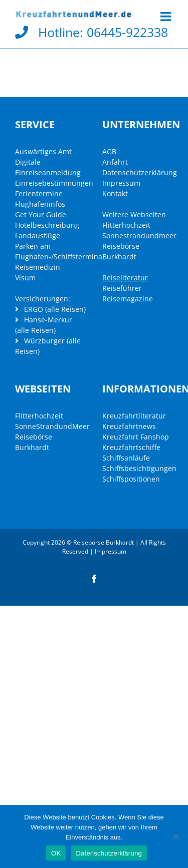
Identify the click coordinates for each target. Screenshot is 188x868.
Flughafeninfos (40, 204)
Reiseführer (122, 288)
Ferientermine (39, 193)
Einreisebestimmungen (54, 183)
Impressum (121, 183)
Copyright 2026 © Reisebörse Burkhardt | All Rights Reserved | (94, 547)
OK (56, 853)
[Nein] (175, 836)
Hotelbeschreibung (47, 225)
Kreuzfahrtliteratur (134, 416)
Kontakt (115, 193)
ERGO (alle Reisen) (50, 309)
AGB (109, 151)
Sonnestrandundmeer (139, 236)
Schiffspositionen (131, 479)
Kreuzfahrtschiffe (131, 447)
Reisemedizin (38, 267)
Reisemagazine (128, 299)
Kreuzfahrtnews (129, 426)
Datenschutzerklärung (140, 172)
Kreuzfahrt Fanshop (136, 437)
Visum (25, 278)
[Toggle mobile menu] (167, 16)
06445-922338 (127, 32)
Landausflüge (38, 236)
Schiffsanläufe (126, 458)
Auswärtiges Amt (43, 151)
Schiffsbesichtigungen (139, 468)
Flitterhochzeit (126, 225)
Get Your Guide (41, 214)
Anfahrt (115, 162)
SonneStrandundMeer (52, 426)
